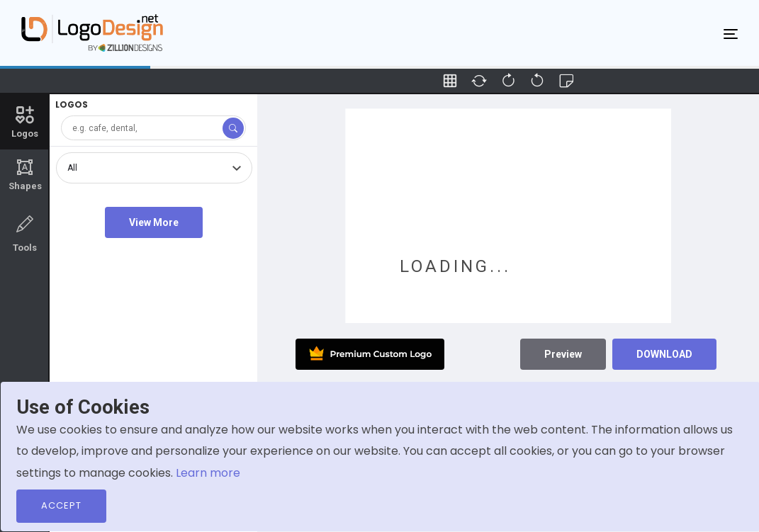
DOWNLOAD (664, 354)
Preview (563, 354)
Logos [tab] (25, 121)
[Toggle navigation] (731, 33)
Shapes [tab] (25, 175)
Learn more (208, 473)
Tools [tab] (25, 232)
